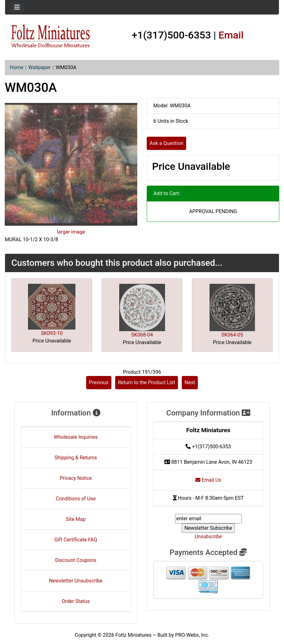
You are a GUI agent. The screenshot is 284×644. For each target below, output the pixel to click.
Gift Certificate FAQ (76, 540)
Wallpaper (40, 67)
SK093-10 (52, 333)
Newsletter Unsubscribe (76, 581)
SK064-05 (232, 335)
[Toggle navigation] (17, 7)
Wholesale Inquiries (76, 437)
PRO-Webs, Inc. (192, 635)
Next (190, 382)
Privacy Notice (76, 478)
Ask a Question (166, 143)
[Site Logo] (51, 36)
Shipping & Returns (76, 458)
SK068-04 (142, 335)
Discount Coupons (76, 560)
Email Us (208, 480)
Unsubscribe (208, 537)
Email (231, 35)
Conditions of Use (76, 499)
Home (17, 67)
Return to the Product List (147, 382)
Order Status (76, 601)
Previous (99, 382)
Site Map (76, 519)
